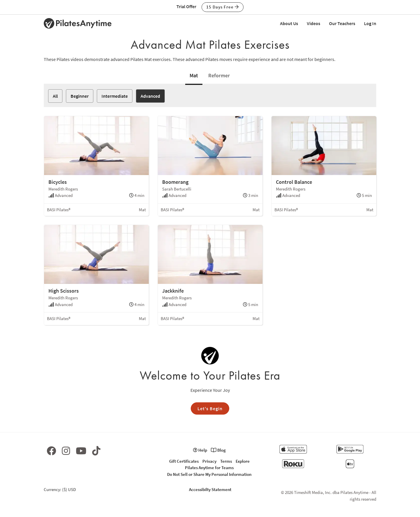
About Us (289, 23)
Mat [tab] (194, 75)
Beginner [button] (80, 96)
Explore (243, 461)
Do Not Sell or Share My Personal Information (209, 474)
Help (200, 450)
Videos (314, 23)
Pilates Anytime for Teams (209, 468)
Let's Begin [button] (210, 408)
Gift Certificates (184, 461)
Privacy (209, 461)
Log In (370, 23)
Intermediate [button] (115, 96)
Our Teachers (342, 23)
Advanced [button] (150, 96)
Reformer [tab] (219, 75)
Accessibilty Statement (210, 489)
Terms (226, 461)
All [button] (55, 96)
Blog (218, 450)
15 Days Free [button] (223, 7)
